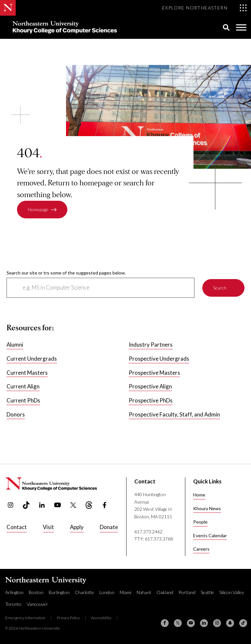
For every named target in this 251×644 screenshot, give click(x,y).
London (107, 592)
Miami (125, 592)
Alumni (15, 345)
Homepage (38, 210)
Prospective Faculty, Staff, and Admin (174, 415)
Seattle (207, 592)
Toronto (13, 604)
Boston (36, 592)
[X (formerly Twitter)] (178, 623)
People (200, 522)
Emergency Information (25, 618)
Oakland (165, 592)
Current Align (23, 387)
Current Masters (27, 373)
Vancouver (37, 604)
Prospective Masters (154, 373)
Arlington (14, 592)
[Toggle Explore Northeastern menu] (205, 8)
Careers (201, 549)
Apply (77, 527)
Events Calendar (210, 535)
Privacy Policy (68, 618)
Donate (109, 527)
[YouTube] (191, 623)
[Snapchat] (230, 623)
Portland (187, 592)
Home (199, 495)
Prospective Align (150, 387)
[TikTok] (243, 623)
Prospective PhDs (151, 401)
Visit (48, 527)
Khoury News (207, 508)
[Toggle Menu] (241, 27)
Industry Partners (151, 345)
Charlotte (84, 592)
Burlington (59, 592)
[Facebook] (165, 623)
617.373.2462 (148, 532)
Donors (16, 415)
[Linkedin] (204, 623)
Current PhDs (23, 401)
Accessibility (101, 618)
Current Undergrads (32, 359)
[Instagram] (217, 623)
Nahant (144, 592)
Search (220, 288)
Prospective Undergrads (159, 359)
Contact (17, 527)
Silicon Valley (232, 592)
